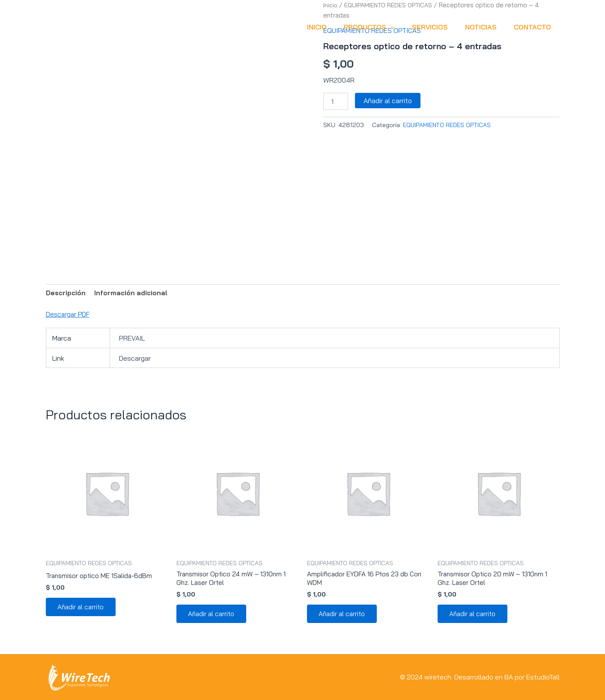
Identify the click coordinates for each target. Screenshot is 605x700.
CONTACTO (534, 27)
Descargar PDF (69, 314)
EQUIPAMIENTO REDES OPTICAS (447, 125)
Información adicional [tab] (134, 293)
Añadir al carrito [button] (83, 609)
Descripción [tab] (67, 293)
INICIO (332, 27)
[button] (402, 27)
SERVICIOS (438, 27)
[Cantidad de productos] (336, 101)
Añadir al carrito (388, 100)
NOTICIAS (486, 27)
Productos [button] (381, 27)
